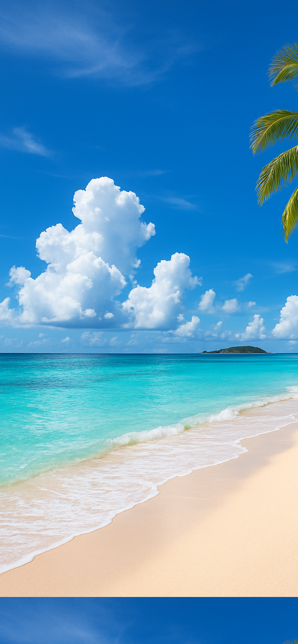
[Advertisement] (149, 54)
